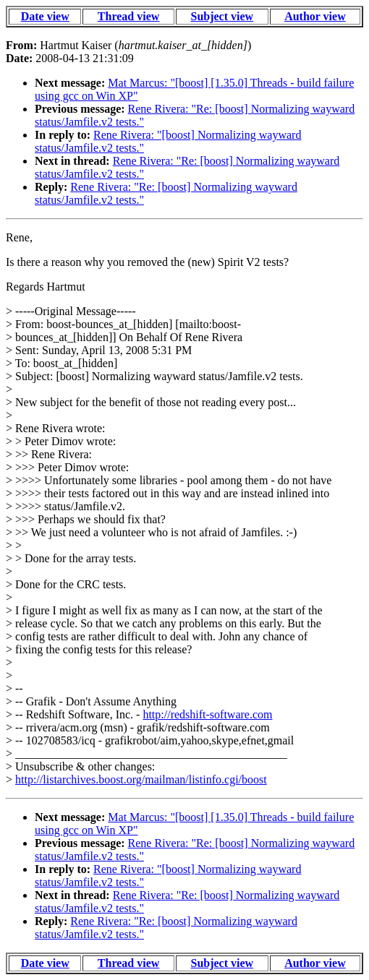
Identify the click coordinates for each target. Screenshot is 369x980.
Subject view (222, 16)
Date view (45, 16)
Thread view (128, 16)
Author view (315, 16)
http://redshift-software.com (207, 714)
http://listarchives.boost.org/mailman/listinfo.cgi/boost (141, 779)
